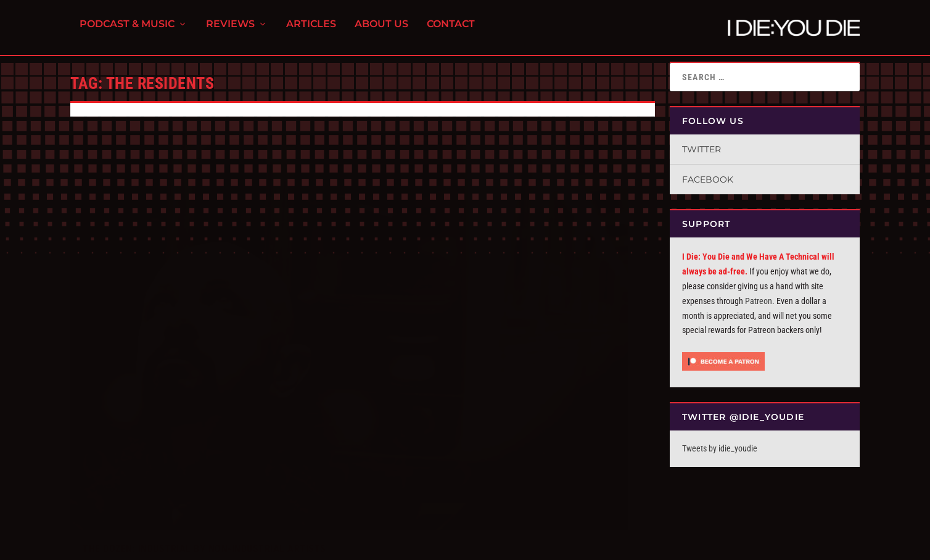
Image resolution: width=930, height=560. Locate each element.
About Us (381, 31)
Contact (451, 31)
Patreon (759, 301)
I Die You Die (110, 382)
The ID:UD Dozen (202, 382)
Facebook (708, 179)
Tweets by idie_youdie (720, 448)
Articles (311, 31)
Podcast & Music (127, 31)
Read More (108, 458)
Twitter (702, 149)
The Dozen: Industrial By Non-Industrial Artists (204, 367)
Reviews (230, 31)
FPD (199, 546)
